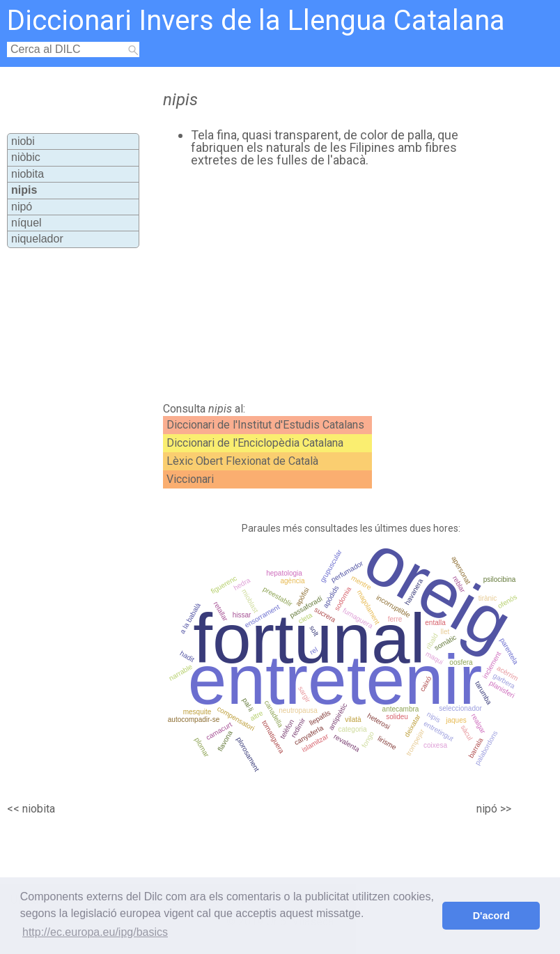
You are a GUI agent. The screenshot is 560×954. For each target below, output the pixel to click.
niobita (28, 174)
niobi (23, 141)
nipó (22, 207)
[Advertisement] (309, 285)
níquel (26, 223)
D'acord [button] (491, 916)
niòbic (26, 157)
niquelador (37, 239)
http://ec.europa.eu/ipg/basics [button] (95, 932)
